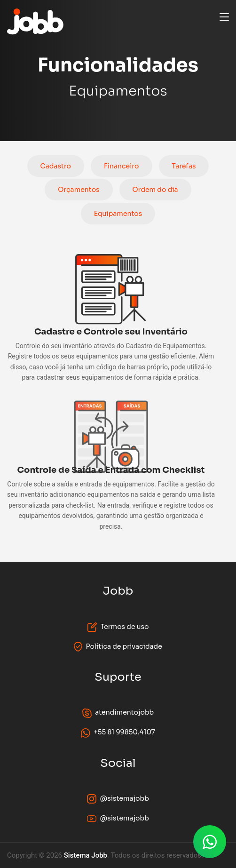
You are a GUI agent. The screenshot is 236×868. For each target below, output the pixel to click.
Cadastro (56, 166)
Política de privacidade (118, 647)
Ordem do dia (155, 190)
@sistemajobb (118, 799)
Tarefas (184, 166)
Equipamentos (118, 214)
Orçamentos (79, 190)
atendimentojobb (118, 713)
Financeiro (122, 166)
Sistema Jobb (86, 855)
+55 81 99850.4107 (118, 733)
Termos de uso (118, 627)
